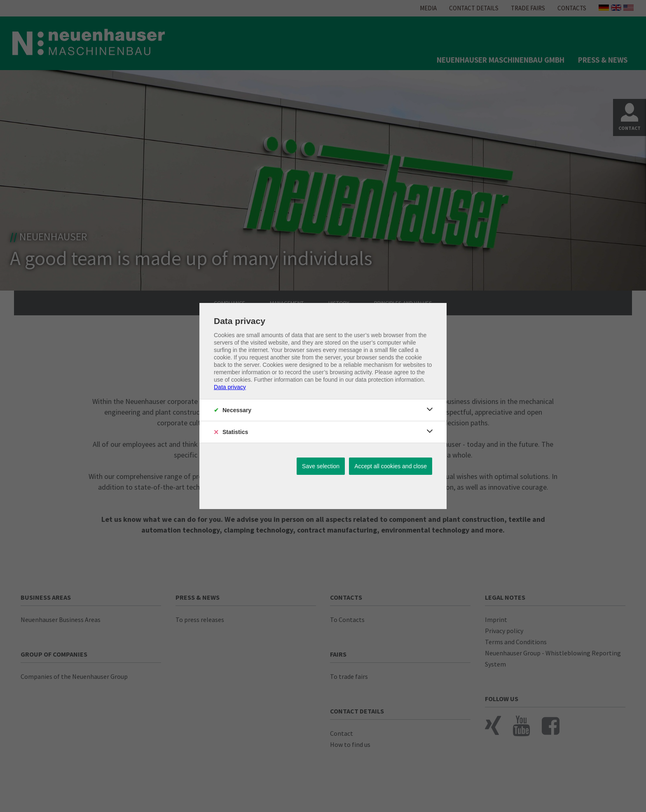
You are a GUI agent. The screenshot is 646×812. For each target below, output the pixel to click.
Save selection (321, 466)
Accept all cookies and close (391, 466)
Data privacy (230, 387)
